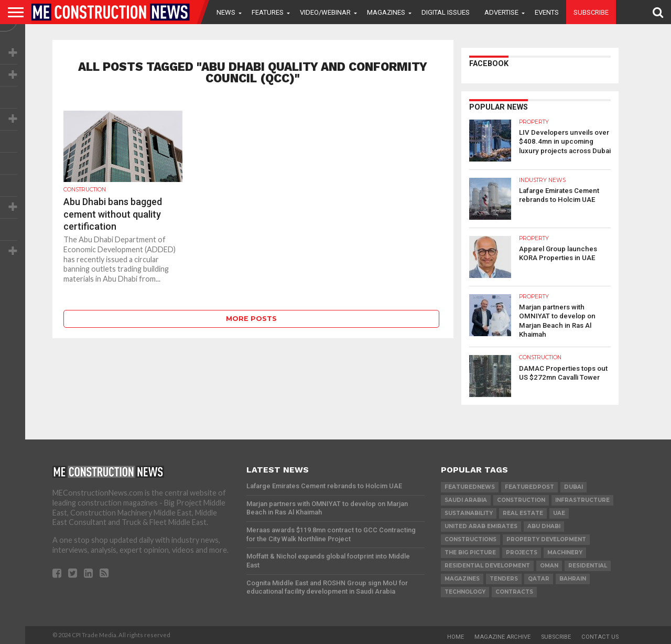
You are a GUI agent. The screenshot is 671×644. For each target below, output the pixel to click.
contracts (514, 591)
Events (547, 12)
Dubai (573, 486)
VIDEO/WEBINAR (325, 12)
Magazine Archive (502, 636)
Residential (588, 565)
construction (521, 499)
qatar (539, 578)
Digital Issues (446, 12)
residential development (487, 565)
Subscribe (591, 12)
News (226, 12)
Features (268, 12)
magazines (462, 578)
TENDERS (504, 578)
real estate (523, 512)
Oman (549, 565)
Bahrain (573, 578)
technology (465, 591)
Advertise (501, 12)
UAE (559, 512)
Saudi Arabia (466, 499)
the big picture (470, 551)
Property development (546, 538)
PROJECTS (522, 551)
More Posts (251, 319)
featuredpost (529, 486)
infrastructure (582, 499)
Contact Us (600, 636)
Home (456, 636)
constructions (470, 538)
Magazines (386, 12)
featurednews (470, 486)
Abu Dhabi (544, 525)
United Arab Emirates (481, 525)
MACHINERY (565, 551)
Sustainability (469, 512)
